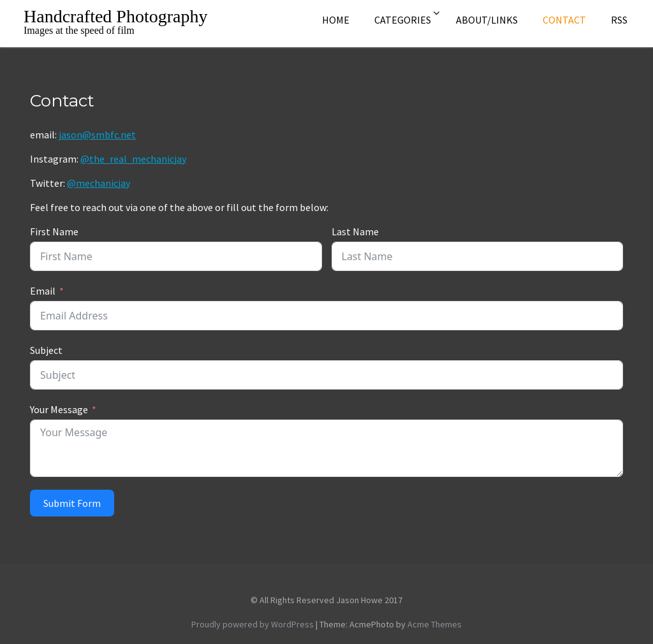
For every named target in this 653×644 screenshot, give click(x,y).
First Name (54, 231)
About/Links (487, 20)
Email (43, 291)
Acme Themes (435, 624)
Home (336, 20)
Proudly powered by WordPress (253, 624)
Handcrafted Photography (115, 16)
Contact (564, 20)
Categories (403, 20)
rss (619, 20)
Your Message (59, 409)
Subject (46, 350)
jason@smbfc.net (97, 135)
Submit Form (72, 503)
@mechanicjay (99, 183)
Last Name (355, 231)
